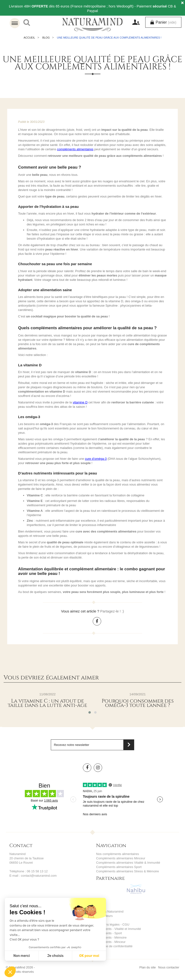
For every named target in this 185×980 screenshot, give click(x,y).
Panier (165, 22)
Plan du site (148, 967)
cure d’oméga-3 (96, 459)
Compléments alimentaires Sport (119, 867)
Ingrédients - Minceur (111, 942)
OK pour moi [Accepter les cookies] (89, 956)
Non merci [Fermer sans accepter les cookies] (21, 956)
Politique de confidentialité (114, 946)
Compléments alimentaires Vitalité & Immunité (128, 863)
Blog (46, 38)
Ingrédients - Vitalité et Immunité (119, 929)
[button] (10, 972)
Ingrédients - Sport (109, 933)
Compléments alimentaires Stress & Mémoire (128, 871)
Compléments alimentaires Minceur (121, 858)
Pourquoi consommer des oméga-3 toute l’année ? (138, 703)
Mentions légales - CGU (113, 924)
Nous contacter (169, 967)
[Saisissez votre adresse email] (93, 745)
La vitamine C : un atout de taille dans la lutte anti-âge (47, 703)
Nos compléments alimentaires (118, 854)
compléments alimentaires (75, 149)
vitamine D (80, 402)
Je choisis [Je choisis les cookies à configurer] (55, 956)
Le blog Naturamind (110, 911)
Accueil (29, 38)
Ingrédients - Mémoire (111, 937)
